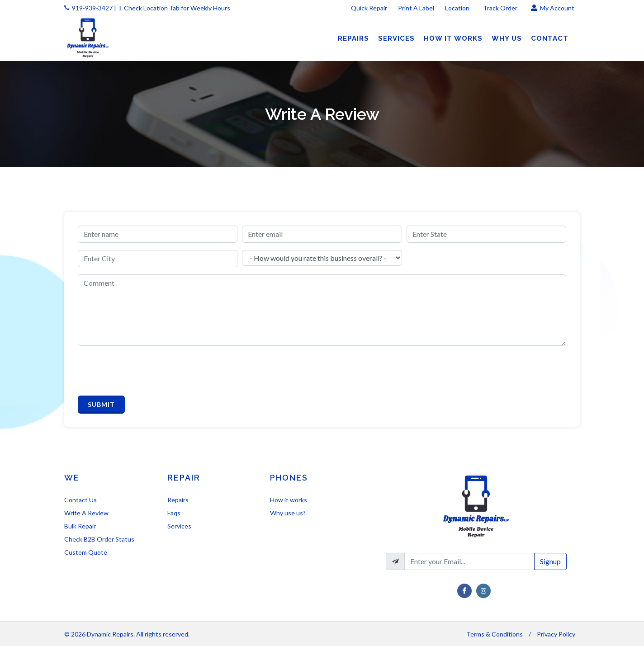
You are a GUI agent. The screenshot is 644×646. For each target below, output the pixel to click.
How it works (289, 500)
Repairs (178, 500)
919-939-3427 (92, 8)
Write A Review (86, 513)
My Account (553, 8)
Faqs (174, 513)
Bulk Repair (80, 526)
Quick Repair (369, 8)
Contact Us (80, 500)
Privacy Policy (556, 634)
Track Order (501, 8)
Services (179, 526)
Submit (101, 404)
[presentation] (147, 371)
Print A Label (416, 8)
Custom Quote (86, 552)
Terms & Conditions (495, 634)
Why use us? (288, 513)
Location (458, 8)
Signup (550, 561)
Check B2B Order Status (99, 539)
